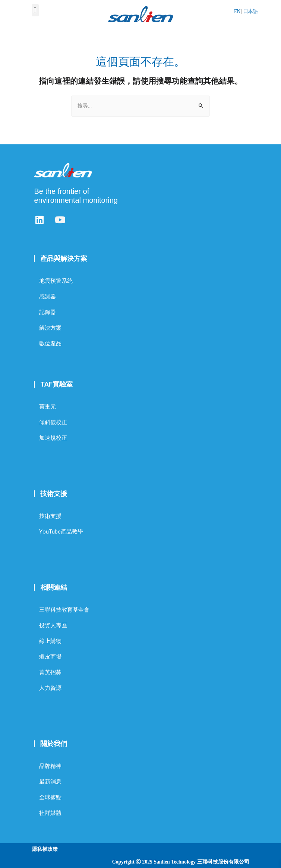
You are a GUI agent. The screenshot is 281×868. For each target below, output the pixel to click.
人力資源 (50, 688)
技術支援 (50, 516)
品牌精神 (50, 766)
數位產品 (50, 343)
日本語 (250, 11)
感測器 (48, 297)
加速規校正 (53, 438)
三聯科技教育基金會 (64, 610)
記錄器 (48, 312)
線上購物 (50, 641)
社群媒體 (50, 813)
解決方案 (50, 328)
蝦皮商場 (50, 657)
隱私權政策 (45, 849)
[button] (35, 10)
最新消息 (50, 782)
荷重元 (48, 407)
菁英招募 (50, 672)
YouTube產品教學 (61, 532)
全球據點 (50, 797)
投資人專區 (53, 625)
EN (237, 11)
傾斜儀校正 (53, 422)
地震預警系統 (56, 281)
